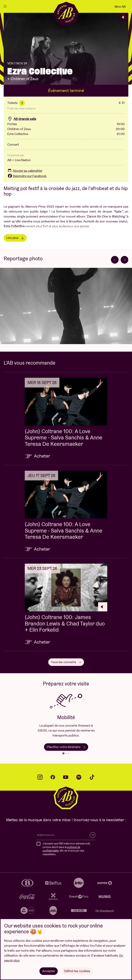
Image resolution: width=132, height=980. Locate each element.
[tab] (63, 753)
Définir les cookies (77, 971)
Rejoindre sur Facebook (27, 176)
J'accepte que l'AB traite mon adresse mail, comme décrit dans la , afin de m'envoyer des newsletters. (66, 849)
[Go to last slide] (115, 260)
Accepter (49, 971)
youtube (66, 777)
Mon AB (120, 6)
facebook (53, 777)
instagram (40, 777)
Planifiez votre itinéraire (66, 747)
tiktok (92, 777)
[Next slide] (124, 260)
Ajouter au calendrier (25, 171)
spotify (79, 777)
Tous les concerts (66, 662)
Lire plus (15, 238)
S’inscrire (93, 835)
